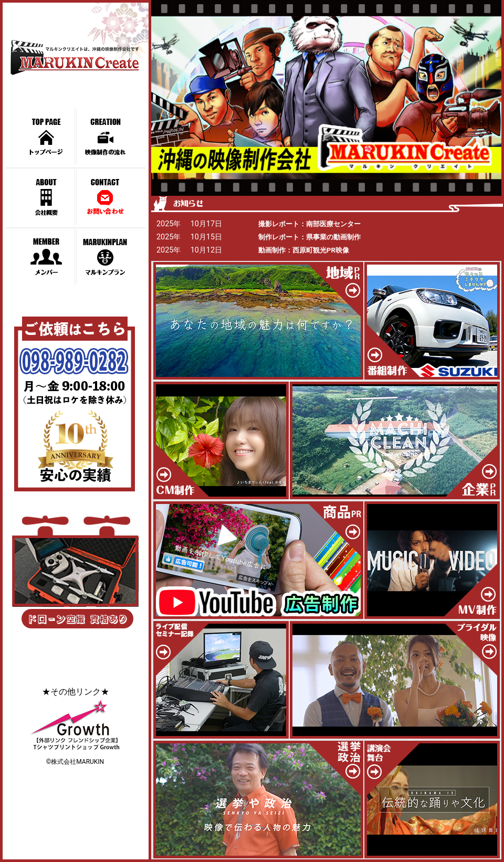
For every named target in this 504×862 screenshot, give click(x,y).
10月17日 (206, 224)
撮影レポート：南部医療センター (309, 224)
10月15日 (206, 237)
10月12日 (206, 250)
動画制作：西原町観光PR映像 (304, 250)
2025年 (169, 224)
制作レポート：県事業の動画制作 (309, 237)
